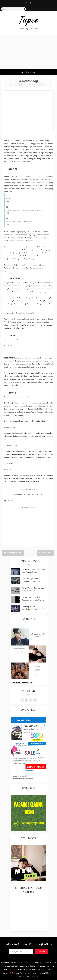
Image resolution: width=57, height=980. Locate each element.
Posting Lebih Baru (13, 552)
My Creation (43, 85)
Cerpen (36, 85)
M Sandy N (49, 973)
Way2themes (24, 973)
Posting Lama (45, 552)
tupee (28, 20)
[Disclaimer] (34, 976)
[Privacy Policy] (24, 976)
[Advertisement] (28, 52)
